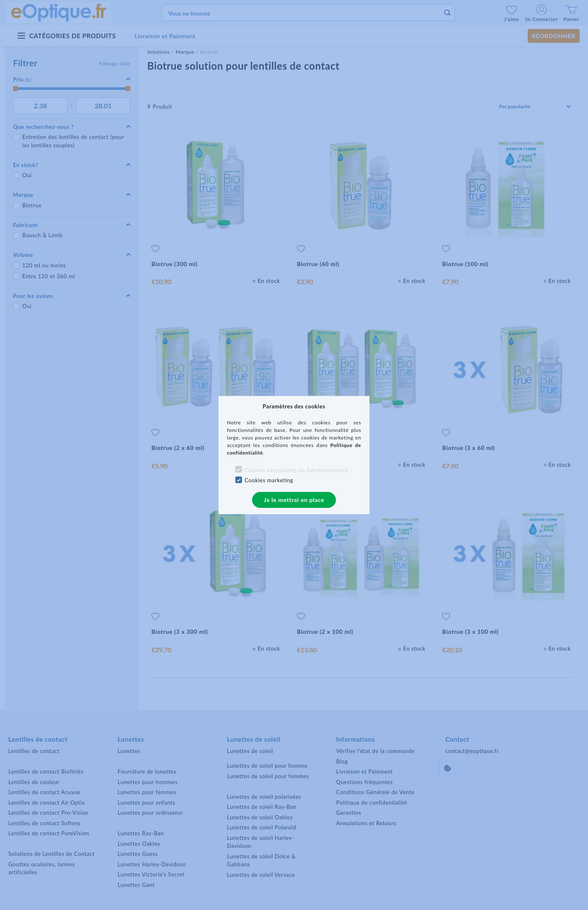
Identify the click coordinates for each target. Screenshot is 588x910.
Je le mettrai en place (294, 500)
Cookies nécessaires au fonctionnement (296, 470)
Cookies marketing (269, 480)
